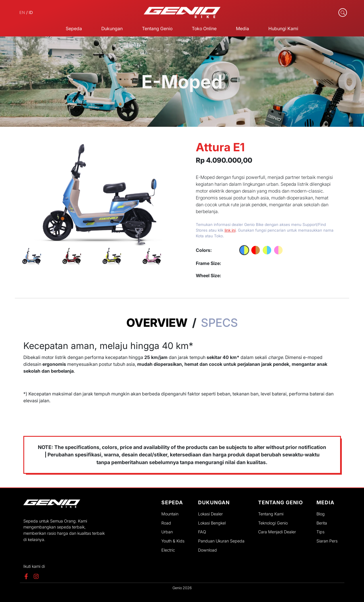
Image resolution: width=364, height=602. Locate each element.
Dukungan (112, 28)
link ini (230, 230)
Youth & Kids (173, 541)
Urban (167, 532)
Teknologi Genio (273, 523)
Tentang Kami (271, 514)
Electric (168, 550)
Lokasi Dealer (210, 514)
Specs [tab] (219, 323)
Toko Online (204, 28)
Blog (321, 514)
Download (207, 550)
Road (166, 523)
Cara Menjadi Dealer (277, 532)
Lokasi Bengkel (212, 523)
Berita (322, 523)
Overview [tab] (157, 323)
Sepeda (74, 28)
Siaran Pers (327, 541)
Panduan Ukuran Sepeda (221, 541)
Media (242, 28)
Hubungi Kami (283, 28)
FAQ (202, 532)
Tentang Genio (157, 28)
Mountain (170, 514)
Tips (320, 532)
